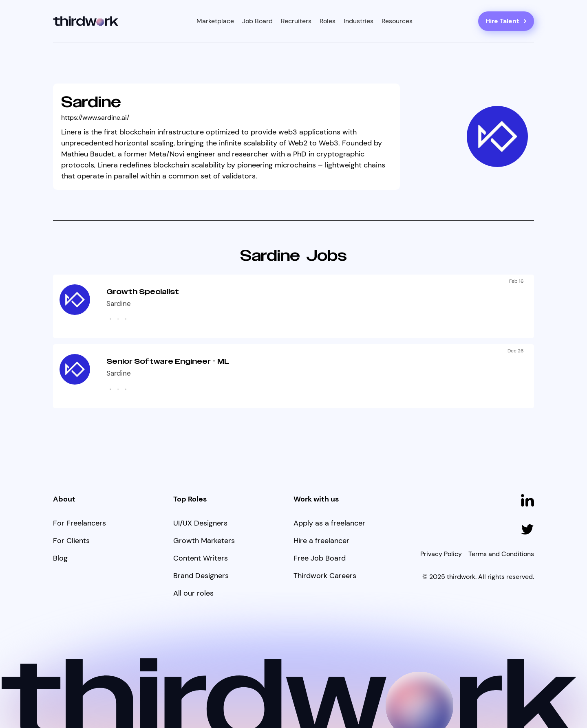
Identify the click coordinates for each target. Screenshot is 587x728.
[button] (215, 21)
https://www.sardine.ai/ (95, 118)
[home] (86, 21)
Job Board (257, 21)
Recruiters (296, 21)
